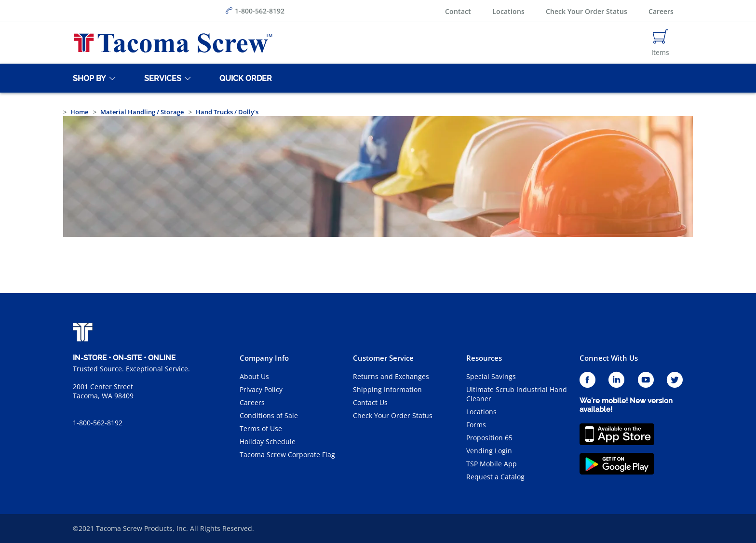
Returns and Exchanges (391, 376)
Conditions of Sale (269, 415)
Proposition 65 (489, 438)
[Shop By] (88, 78)
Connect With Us (609, 358)
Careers (661, 11)
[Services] (161, 78)
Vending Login (489, 451)
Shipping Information (387, 389)
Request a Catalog (495, 477)
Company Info (264, 358)
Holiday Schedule (268, 441)
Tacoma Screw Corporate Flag (287, 455)
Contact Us (370, 402)
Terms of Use (261, 428)
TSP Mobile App (492, 464)
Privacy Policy (261, 389)
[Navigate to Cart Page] (660, 43)
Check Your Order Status (587, 11)
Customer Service (383, 358)
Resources (484, 358)
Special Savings (491, 376)
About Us (254, 376)
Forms (476, 425)
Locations (508, 11)
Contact (458, 11)
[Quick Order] (244, 78)
